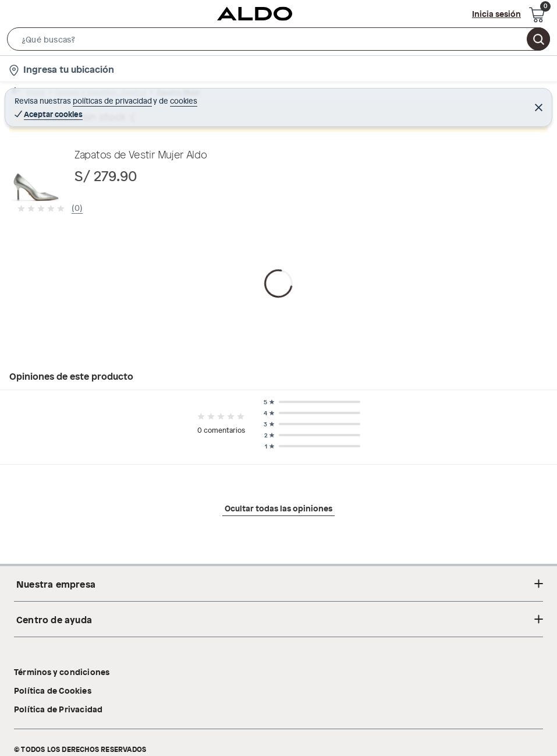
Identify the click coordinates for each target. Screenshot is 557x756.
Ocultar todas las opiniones (278, 624)
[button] (278, 41)
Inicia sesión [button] (496, 13)
